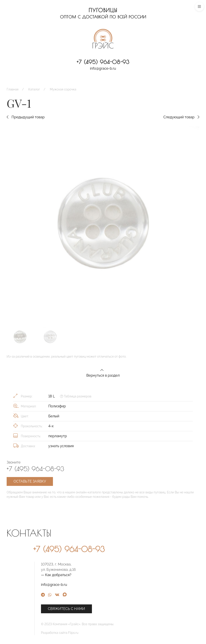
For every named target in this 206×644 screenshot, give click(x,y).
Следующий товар (181, 117)
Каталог (34, 89)
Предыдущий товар (26, 117)
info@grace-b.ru (103, 68)
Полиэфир (57, 406)
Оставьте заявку (30, 481)
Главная (13, 89)
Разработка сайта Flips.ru (110, 633)
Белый (54, 416)
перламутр (58, 436)
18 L (51, 396)
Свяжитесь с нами (117, 609)
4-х (51, 426)
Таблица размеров (76, 396)
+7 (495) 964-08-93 (103, 62)
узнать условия (61, 446)
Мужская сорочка (63, 89)
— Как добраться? (107, 575)
